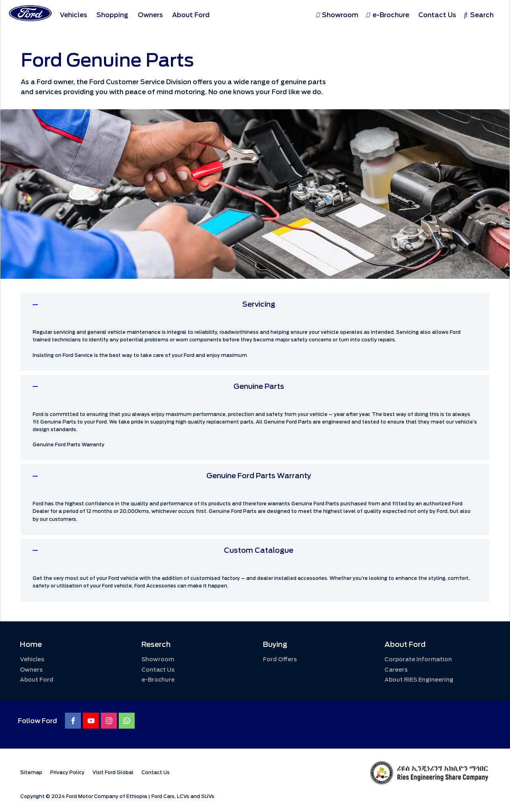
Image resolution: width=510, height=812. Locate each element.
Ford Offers (280, 659)
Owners (31, 670)
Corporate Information (418, 659)
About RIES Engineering (419, 680)
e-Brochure (158, 680)
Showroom (158, 659)
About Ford (37, 680)
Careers (396, 670)
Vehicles (32, 659)
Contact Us (158, 670)
